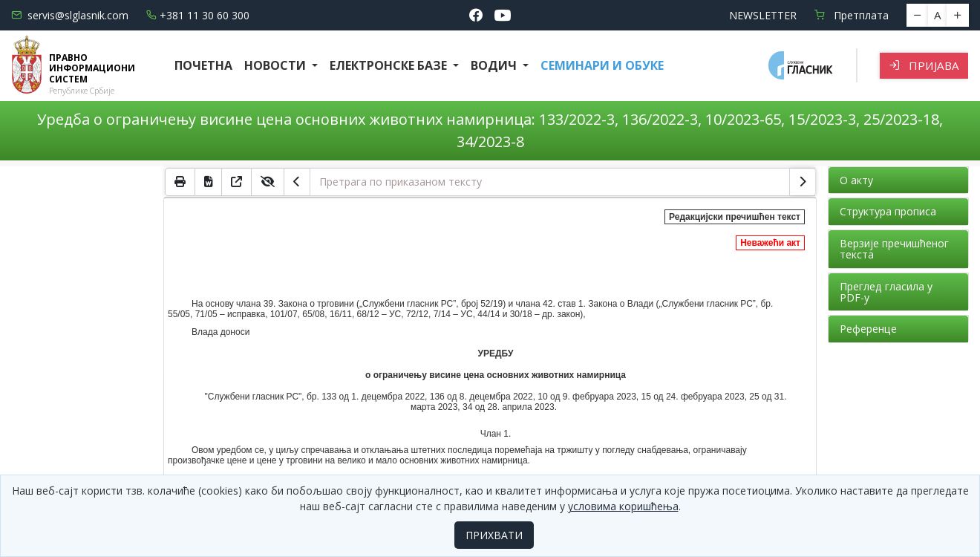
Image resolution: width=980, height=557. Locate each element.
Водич (495, 65)
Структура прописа (888, 211)
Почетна (203, 65)
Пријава (924, 65)
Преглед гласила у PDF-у (886, 292)
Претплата (852, 15)
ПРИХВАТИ (494, 535)
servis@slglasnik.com (70, 15)
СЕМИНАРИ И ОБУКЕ (602, 65)
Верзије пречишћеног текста (894, 249)
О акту (856, 180)
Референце (868, 329)
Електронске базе (390, 65)
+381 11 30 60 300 (198, 15)
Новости (277, 65)
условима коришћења (623, 506)
